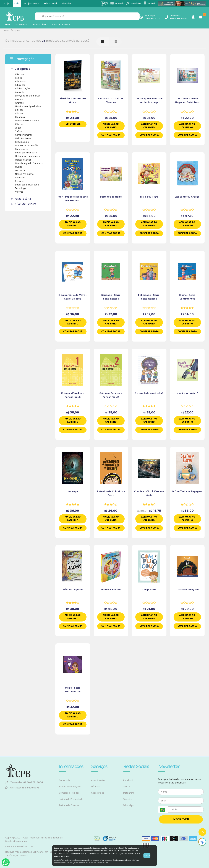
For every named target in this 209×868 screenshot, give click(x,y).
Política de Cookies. (62, 856)
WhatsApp (129, 805)
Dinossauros (22, 149)
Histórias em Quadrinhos (28, 106)
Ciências (19, 74)
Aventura (20, 103)
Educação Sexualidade (27, 185)
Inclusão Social (23, 160)
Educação (20, 85)
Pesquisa (15, 30)
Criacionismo (22, 142)
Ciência (19, 124)
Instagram (129, 793)
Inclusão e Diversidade (27, 121)
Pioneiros (20, 178)
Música (19, 167)
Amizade (20, 92)
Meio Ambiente (23, 138)
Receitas (20, 181)
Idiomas (19, 114)
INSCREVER (181, 819)
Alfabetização (22, 89)
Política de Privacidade (71, 799)
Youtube (127, 799)
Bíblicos (19, 110)
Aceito (147, 856)
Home (8, 25)
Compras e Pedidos (69, 793)
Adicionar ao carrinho (111, 126)
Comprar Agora (111, 135)
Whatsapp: (22, 788)
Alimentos (20, 82)
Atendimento (98, 780)
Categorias (22, 25)
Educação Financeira (26, 153)
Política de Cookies (69, 805)
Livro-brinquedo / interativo (30, 163)
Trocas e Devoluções (70, 787)
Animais (19, 99)
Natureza (20, 171)
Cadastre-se (98, 793)
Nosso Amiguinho (24, 174)
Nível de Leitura (61, 25)
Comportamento (24, 135)
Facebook (128, 780)
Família (19, 78)
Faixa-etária (41, 25)
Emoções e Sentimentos (28, 96)
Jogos (18, 128)
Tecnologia (21, 188)
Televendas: (24, 782)
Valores (19, 192)
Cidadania (20, 117)
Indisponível (73, 124)
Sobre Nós (65, 780)
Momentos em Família (27, 146)
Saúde (18, 131)
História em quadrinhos (27, 156)
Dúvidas (95, 787)
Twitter (127, 787)
